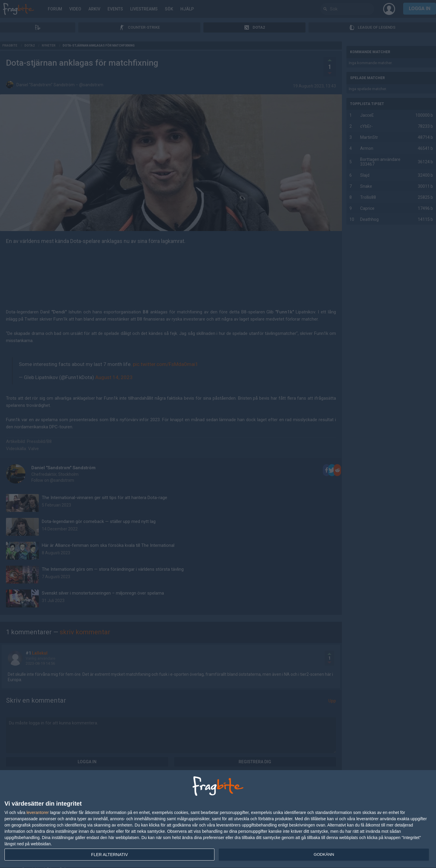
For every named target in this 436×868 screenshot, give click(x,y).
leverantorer (38, 812)
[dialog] (218, 819)
